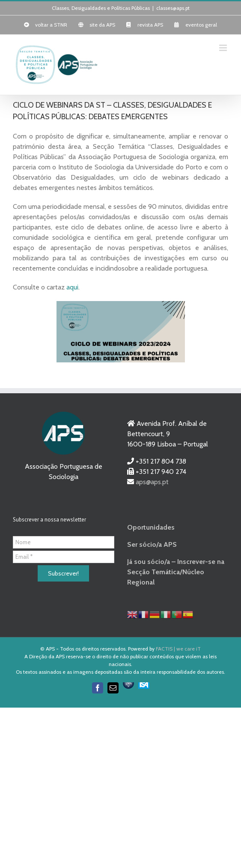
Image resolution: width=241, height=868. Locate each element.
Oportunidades (151, 527)
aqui (72, 287)
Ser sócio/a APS (152, 544)
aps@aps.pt (152, 482)
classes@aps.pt (173, 8)
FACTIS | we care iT (178, 649)
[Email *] (64, 557)
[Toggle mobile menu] (224, 48)
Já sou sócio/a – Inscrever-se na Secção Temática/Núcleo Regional (176, 572)
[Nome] (64, 542)
